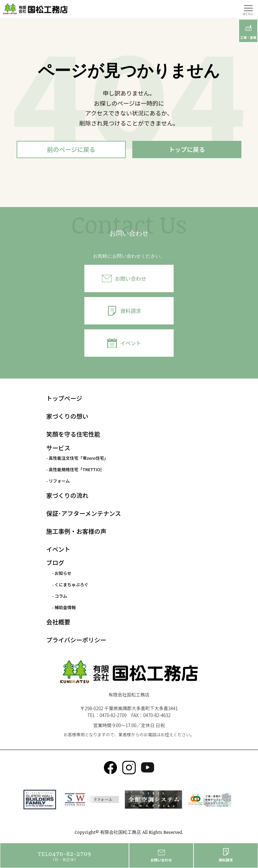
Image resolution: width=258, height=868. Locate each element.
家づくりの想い (67, 417)
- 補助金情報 (64, 608)
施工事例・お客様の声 (76, 531)
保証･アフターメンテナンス (84, 514)
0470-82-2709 (113, 715)
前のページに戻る (71, 150)
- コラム (60, 596)
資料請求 (131, 311)
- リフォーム (58, 481)
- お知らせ (62, 573)
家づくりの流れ (67, 496)
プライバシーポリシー (76, 640)
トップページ (64, 399)
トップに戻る (187, 150)
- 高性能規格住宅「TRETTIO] (74, 470)
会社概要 (58, 622)
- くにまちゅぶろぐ (70, 585)
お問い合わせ (131, 279)
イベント (131, 343)
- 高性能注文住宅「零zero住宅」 (77, 459)
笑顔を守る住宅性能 (73, 435)
